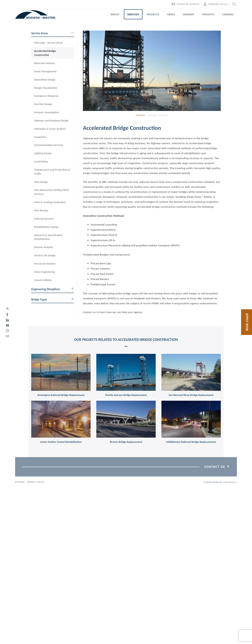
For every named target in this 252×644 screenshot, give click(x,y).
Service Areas (53, 33)
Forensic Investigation (47, 112)
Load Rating (41, 161)
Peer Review (41, 210)
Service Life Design (45, 255)
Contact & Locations (186, 4)
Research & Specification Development (48, 237)
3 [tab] (163, 115)
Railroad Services (44, 219)
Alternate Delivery (45, 63)
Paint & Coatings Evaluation (50, 202)
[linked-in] (8, 319)
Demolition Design (45, 80)
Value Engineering (44, 272)
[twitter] (8, 309)
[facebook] (8, 314)
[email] (8, 335)
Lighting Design (43, 153)
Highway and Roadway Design (51, 120)
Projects (153, 14)
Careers (228, 14)
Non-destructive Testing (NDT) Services (51, 192)
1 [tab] (140, 115)
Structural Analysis (45, 264)
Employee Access (216, 4)
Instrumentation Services (48, 145)
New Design (41, 182)
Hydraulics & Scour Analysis (50, 129)
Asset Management (45, 71)
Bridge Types (53, 299)
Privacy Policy (36, 482)
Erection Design (43, 104)
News (171, 14)
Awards (189, 14)
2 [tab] (152, 115)
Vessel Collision (43, 280)
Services (133, 14)
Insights (208, 14)
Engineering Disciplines (53, 289)
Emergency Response (46, 96)
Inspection (40, 137)
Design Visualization (46, 88)
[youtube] (8, 325)
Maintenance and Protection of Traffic (52, 172)
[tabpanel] (152, 71)
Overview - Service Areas (48, 43)
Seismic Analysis (43, 247)
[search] (233, 4)
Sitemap (20, 482)
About (115, 14)
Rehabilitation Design (46, 227)
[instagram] (8, 330)
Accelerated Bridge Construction (45, 53)
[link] (61, 372)
